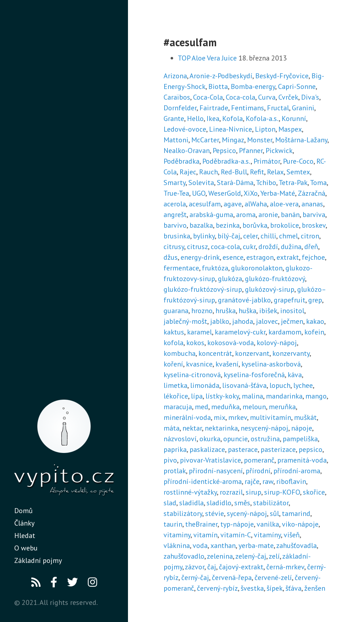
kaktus (174, 332)
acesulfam (205, 204)
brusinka (177, 236)
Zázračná (312, 193)
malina (252, 396)
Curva (267, 97)
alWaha (256, 204)
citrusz (197, 247)
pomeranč (259, 460)
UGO (199, 193)
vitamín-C (236, 535)
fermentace (181, 268)
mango (316, 396)
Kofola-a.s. (262, 118)
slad (170, 503)
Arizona (175, 76)
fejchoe (313, 257)
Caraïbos (177, 97)
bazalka (201, 225)
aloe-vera (284, 204)
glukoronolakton (257, 268)
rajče (252, 481)
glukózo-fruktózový (275, 279)
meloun (254, 407)
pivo (170, 460)
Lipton (265, 129)
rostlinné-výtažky (190, 492)
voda (200, 545)
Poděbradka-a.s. (226, 161)
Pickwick (279, 151)
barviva (314, 215)
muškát (305, 417)
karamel (199, 332)
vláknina (177, 545)
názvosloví (180, 439)
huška (247, 311)
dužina (291, 247)
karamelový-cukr (240, 332)
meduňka (225, 407)
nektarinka (221, 428)
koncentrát (215, 353)
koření (173, 364)
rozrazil (231, 492)
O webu (26, 548)
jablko (220, 321)
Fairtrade (214, 108)
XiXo (251, 193)
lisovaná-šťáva (244, 385)
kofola (173, 343)
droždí (268, 247)
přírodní (258, 471)
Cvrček (288, 97)
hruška (226, 311)
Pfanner (251, 151)
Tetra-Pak (293, 183)
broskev (314, 225)
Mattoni (176, 140)
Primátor (267, 161)
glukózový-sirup (270, 289)
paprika (175, 449)
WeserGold (225, 193)
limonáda (205, 385)
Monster (260, 140)
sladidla (191, 503)
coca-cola (225, 247)
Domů (23, 511)
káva (295, 375)
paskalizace (207, 449)
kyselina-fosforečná (254, 375)
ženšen (315, 588)
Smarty (175, 183)
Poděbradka (181, 161)
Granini (303, 108)
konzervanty (291, 353)
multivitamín (271, 417)
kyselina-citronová (192, 375)
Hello (195, 118)
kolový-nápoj (277, 343)
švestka (252, 588)
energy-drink (200, 257)
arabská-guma (211, 215)
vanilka (268, 524)
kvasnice (199, 364)
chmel (288, 236)
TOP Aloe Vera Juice (207, 58)
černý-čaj (195, 578)
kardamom (285, 332)
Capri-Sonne (297, 86)
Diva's (310, 97)
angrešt (175, 215)
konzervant (252, 353)
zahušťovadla (296, 545)
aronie (268, 215)
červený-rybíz (217, 588)
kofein (314, 332)
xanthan (223, 545)
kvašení (227, 364)
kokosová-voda (231, 343)
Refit (257, 172)
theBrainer (201, 524)
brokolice (285, 225)
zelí (274, 556)
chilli (268, 236)
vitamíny (267, 535)
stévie (215, 513)
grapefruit (290, 300)
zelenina (220, 556)
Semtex (298, 172)
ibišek (268, 311)
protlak (175, 471)
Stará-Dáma (235, 183)
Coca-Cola (208, 97)
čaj (212, 567)
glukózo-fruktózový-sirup (203, 289)
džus (171, 257)
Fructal (278, 108)
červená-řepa (232, 578)
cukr (249, 247)
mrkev (238, 417)
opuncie (235, 439)
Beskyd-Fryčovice (282, 76)
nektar (192, 428)
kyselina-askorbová (271, 364)
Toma (318, 183)
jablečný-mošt (185, 321)
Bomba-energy (253, 86)
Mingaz (233, 140)
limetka (175, 385)
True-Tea (176, 193)
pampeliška (300, 439)
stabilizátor (271, 503)
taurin (173, 524)
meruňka (282, 407)
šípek (275, 588)
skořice (314, 492)
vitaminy (177, 535)
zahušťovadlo (184, 556)
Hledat (25, 536)
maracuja (178, 407)
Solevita (201, 183)
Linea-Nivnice (231, 129)
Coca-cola (240, 97)
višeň (292, 535)
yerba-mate (256, 545)
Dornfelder (180, 108)
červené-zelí (273, 578)
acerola (175, 204)
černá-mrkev (285, 567)
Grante (174, 118)
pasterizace (278, 449)
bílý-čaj (229, 236)
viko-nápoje (300, 524)
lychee (303, 385)
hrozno (202, 311)
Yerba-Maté (278, 193)
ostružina (265, 439)
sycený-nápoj (247, 513)
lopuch (280, 385)
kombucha (180, 353)
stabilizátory (183, 513)
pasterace (243, 449)
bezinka (228, 225)
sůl (274, 513)
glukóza (230, 279)
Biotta (218, 86)
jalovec (267, 321)
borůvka (255, 225)
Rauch (208, 172)
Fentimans (248, 108)
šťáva (293, 588)
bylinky (204, 236)
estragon (260, 257)
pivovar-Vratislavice (210, 460)
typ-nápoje (237, 524)
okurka (210, 439)
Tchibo (266, 183)
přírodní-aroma (297, 471)
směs (242, 503)
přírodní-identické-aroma (203, 481)
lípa (197, 396)
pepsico (311, 449)
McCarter (205, 140)
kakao (315, 321)
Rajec (188, 172)
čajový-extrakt (241, 567)
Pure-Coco (298, 161)
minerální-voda (187, 417)
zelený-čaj (251, 556)
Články (24, 523)
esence (233, 257)
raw (268, 481)
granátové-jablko (244, 300)
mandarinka (284, 396)
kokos (195, 343)
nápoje (302, 428)
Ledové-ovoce (185, 129)
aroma (246, 215)
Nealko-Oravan (187, 151)
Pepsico (224, 151)
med (202, 407)
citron (310, 236)
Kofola (232, 118)
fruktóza (215, 268)
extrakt (288, 257)
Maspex (290, 129)
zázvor (195, 567)
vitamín (205, 535)
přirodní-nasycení (216, 471)
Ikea (213, 118)
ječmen (292, 321)
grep (315, 300)
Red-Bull (234, 172)
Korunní (294, 118)
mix (220, 417)
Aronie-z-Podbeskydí (221, 76)
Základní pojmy (38, 560)
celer (250, 236)
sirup (253, 492)
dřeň (311, 247)
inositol (292, 311)
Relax (275, 172)
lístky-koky (222, 396)
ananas (312, 204)
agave (233, 204)
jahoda (243, 321)
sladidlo (219, 503)
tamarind (296, 513)
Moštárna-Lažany (301, 140)
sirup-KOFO (282, 492)
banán (290, 215)
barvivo (175, 225)
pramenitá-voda (302, 460)
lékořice (176, 396)
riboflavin (291, 481)
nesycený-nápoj (264, 428)
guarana (176, 311)
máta (172, 428)
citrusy (174, 247)
